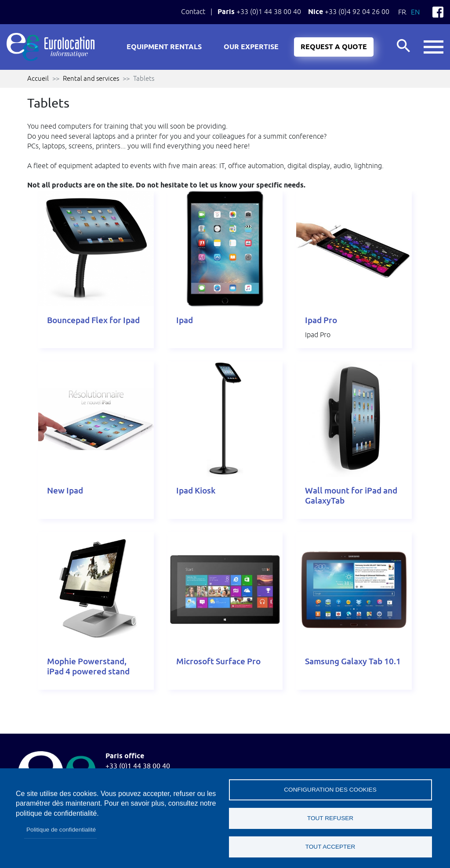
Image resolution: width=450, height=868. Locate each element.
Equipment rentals (164, 47)
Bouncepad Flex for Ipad (93, 320)
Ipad (185, 320)
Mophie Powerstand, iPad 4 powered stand (88, 666)
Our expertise (251, 47)
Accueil (38, 78)
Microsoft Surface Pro (218, 661)
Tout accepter (330, 847)
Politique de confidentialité (61, 830)
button (434, 47)
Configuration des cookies (330, 790)
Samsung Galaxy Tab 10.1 (353, 661)
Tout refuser (330, 818)
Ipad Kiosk (196, 491)
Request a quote (334, 47)
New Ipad (65, 491)
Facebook (438, 12)
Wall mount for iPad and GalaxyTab (351, 496)
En (415, 12)
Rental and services (91, 78)
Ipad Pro (321, 320)
